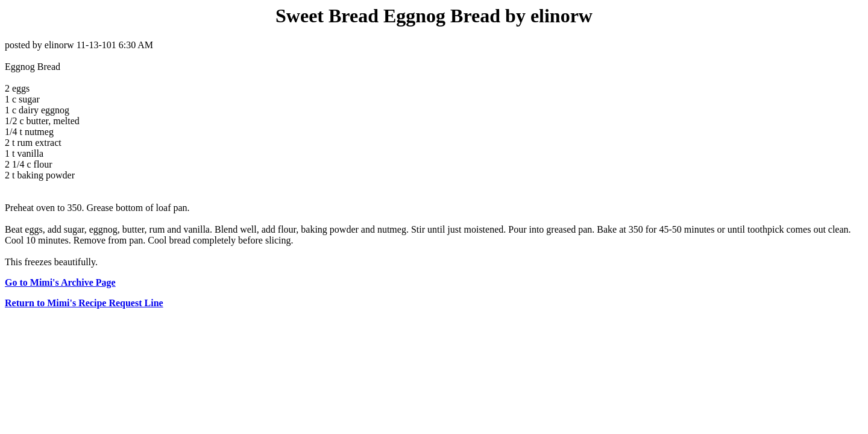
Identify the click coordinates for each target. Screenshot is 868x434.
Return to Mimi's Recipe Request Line (84, 303)
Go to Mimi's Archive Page (60, 282)
